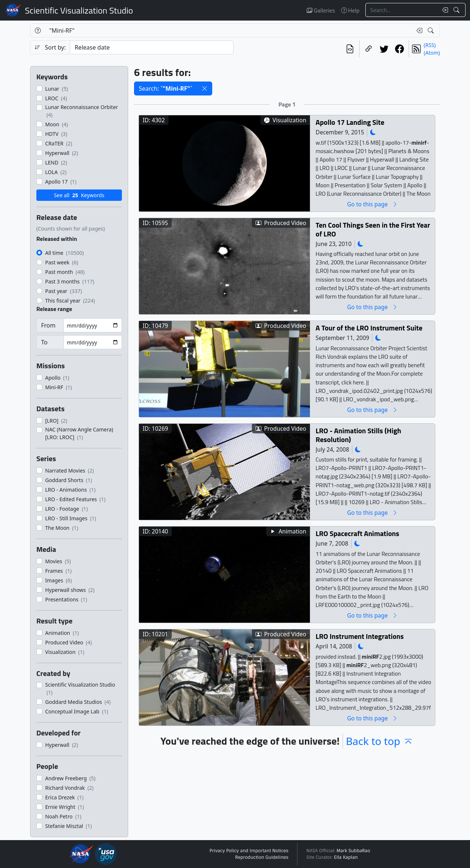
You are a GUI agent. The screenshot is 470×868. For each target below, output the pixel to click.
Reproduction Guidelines (262, 857)
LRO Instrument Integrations (360, 636)
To (44, 342)
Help (350, 10)
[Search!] (457, 10)
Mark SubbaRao (353, 851)
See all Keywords (79, 195)
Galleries (321, 10)
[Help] (38, 30)
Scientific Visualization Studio (79, 10)
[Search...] (402, 10)
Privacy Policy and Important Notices (249, 851)
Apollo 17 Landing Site (350, 122)
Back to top (380, 741)
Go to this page (372, 204)
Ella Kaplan (346, 857)
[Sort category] (152, 47)
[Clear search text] (444, 10)
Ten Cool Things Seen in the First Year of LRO (373, 229)
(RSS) (430, 45)
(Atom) (432, 53)
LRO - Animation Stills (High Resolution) (359, 435)
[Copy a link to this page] (369, 49)
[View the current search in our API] (350, 49)
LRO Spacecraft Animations (358, 533)
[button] (205, 88)
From (48, 325)
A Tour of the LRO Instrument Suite (369, 328)
